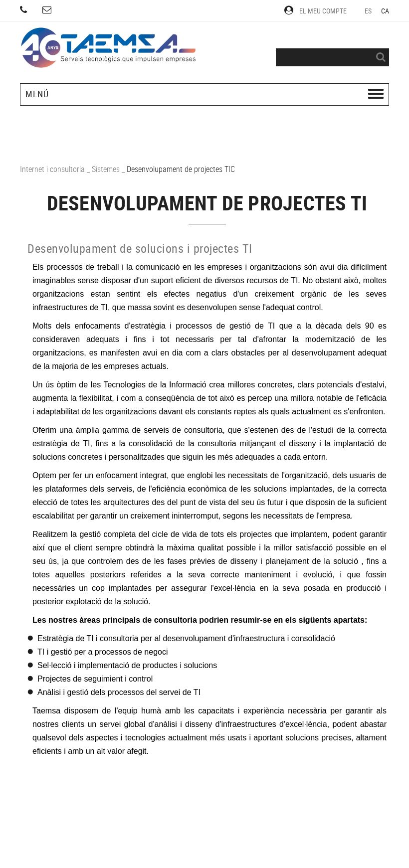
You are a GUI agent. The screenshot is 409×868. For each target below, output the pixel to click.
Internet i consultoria (52, 169)
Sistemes (106, 169)
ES (368, 11)
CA (385, 11)
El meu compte (315, 11)
